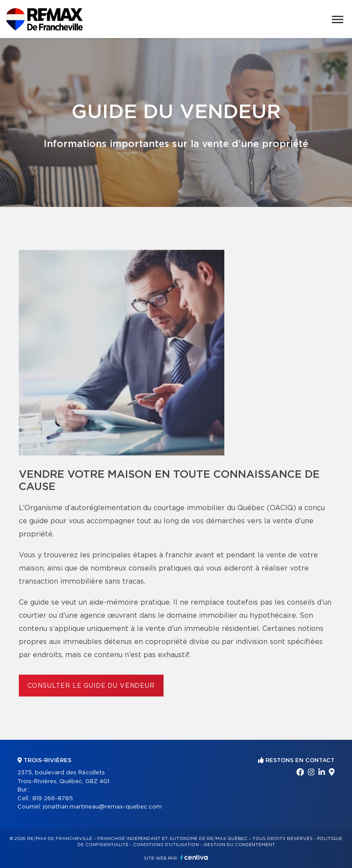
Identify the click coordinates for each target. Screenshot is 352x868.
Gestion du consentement (239, 845)
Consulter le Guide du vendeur (91, 686)
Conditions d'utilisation (166, 845)
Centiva (194, 857)
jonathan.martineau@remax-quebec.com (102, 807)
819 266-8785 (53, 799)
